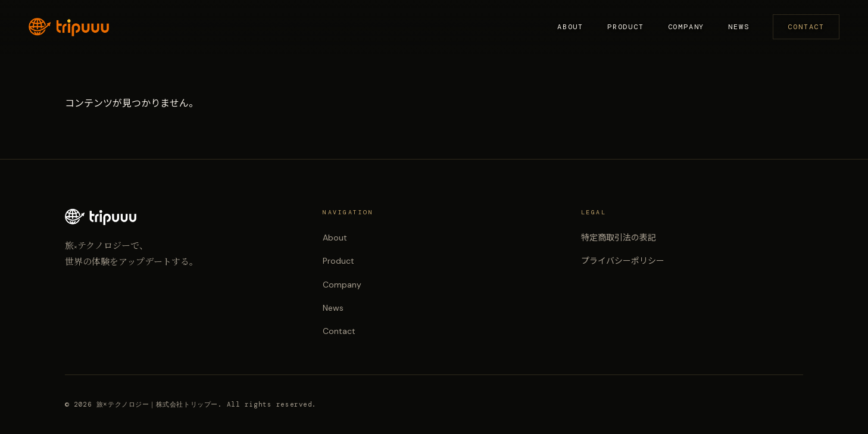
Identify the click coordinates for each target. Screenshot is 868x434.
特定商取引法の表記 (619, 238)
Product (626, 27)
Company (686, 27)
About (570, 27)
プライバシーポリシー (623, 261)
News (739, 27)
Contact (806, 27)
